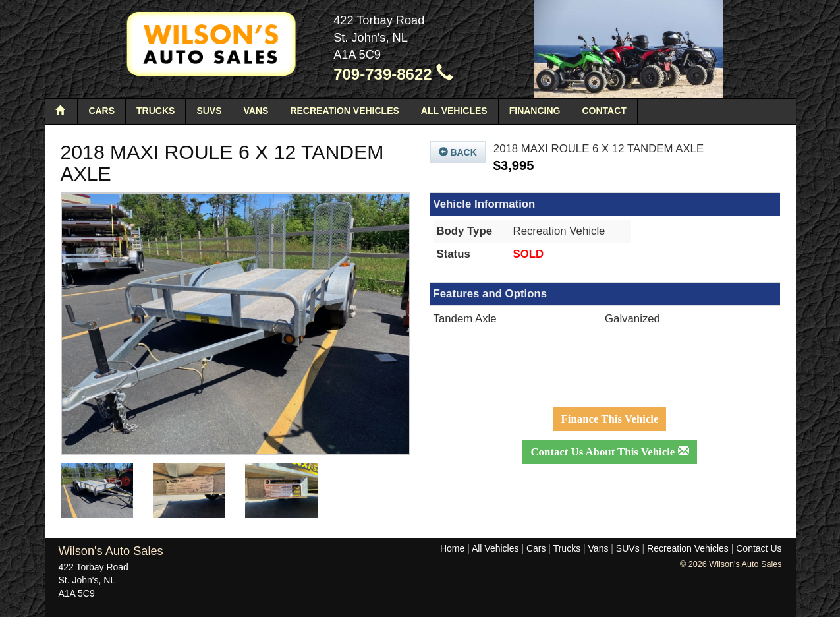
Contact (604, 111)
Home (452, 548)
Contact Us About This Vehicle (609, 452)
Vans (256, 111)
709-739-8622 (393, 74)
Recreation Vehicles (344, 111)
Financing (535, 111)
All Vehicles (454, 111)
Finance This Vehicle (610, 419)
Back (458, 152)
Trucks (155, 111)
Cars (101, 111)
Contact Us (759, 548)
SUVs (209, 111)
